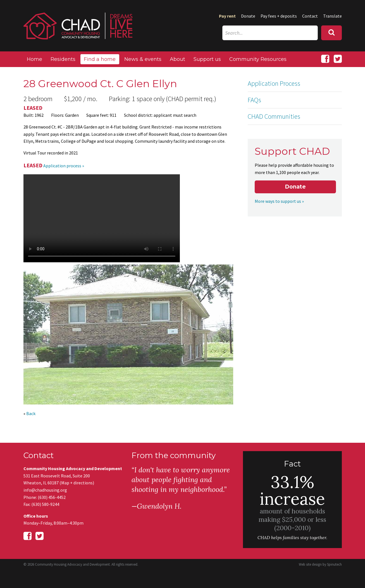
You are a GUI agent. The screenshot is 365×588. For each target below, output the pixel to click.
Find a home (100, 59)
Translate (332, 16)
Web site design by (320, 564)
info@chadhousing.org (45, 490)
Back (31, 413)
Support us (207, 59)
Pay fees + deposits (279, 16)
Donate (248, 16)
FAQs (254, 100)
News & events (143, 59)
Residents (63, 59)
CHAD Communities (274, 116)
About (177, 59)
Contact (310, 16)
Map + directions (77, 483)
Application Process (274, 83)
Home (34, 59)
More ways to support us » (279, 201)
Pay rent (227, 16)
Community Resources (258, 59)
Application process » (64, 166)
